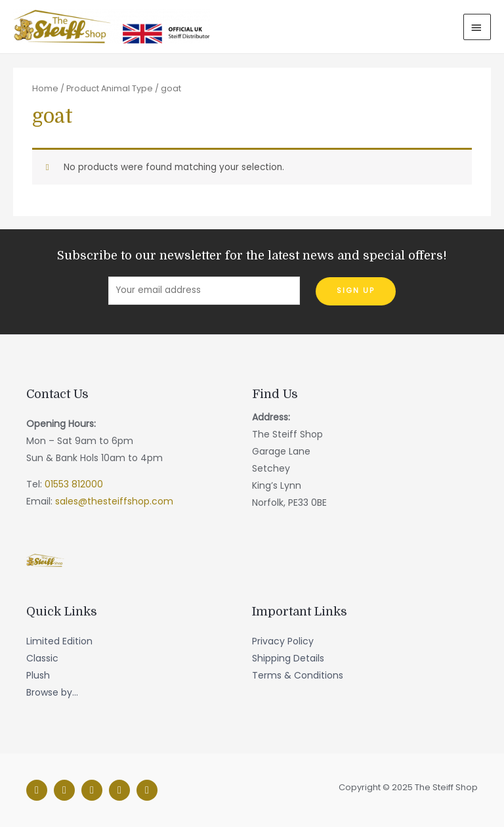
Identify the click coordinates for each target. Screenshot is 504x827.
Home (45, 88)
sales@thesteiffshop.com (114, 501)
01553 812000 (74, 484)
